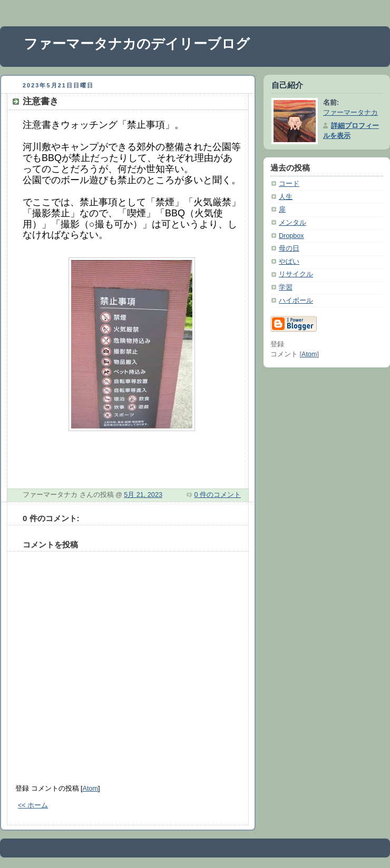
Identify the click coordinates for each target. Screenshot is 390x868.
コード (289, 184)
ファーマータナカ (350, 113)
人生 (286, 197)
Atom (90, 789)
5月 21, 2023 (143, 495)
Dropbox (291, 236)
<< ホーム (33, 805)
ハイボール (296, 301)
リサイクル (296, 274)
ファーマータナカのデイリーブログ (137, 44)
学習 (286, 287)
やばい (289, 262)
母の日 (289, 248)
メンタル (292, 223)
